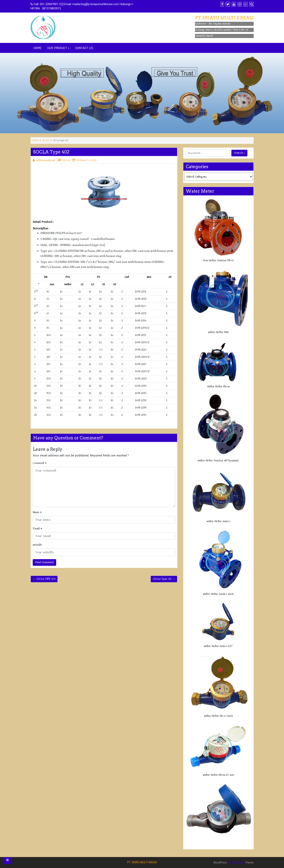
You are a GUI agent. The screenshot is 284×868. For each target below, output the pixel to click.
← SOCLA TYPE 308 (44, 579)
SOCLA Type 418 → (164, 579)
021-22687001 (49, 4)
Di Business (236, 863)
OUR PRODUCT (57, 48)
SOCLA (46, 141)
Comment (40, 463)
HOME (37, 48)
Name (37, 512)
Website (37, 545)
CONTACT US (84, 48)
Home (35, 140)
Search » (239, 153)
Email (37, 529)
